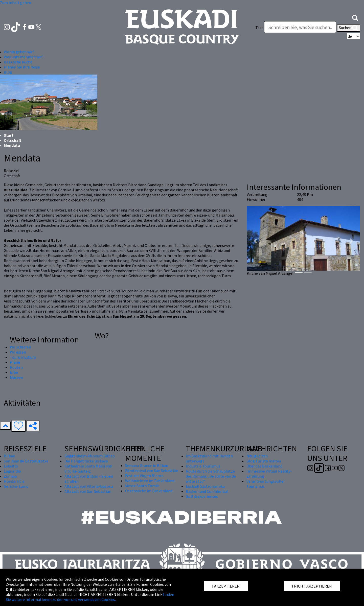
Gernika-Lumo (16, 486)
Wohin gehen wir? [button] (19, 52)
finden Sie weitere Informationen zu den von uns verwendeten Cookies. (90, 597)
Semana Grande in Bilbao (147, 465)
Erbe (14, 372)
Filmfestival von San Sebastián (152, 471)
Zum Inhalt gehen (16, 3)
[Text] (300, 27)
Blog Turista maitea (264, 461)
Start (9, 135)
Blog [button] (8, 72)
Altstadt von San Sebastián (88, 491)
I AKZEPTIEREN (226, 586)
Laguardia (12, 471)
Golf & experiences (202, 496)
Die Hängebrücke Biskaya (86, 461)
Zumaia (10, 476)
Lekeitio (11, 466)
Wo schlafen (20, 347)
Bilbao (9, 456)
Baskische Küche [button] (18, 62)
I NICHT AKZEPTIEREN (312, 586)
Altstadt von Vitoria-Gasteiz (89, 486)
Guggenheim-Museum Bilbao (90, 456)
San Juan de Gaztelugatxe (26, 461)
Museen (16, 377)
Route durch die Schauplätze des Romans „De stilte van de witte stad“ (211, 476)
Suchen (349, 28)
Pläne (15, 362)
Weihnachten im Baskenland (150, 481)
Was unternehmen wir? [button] (24, 57)
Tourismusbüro (23, 357)
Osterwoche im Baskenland (149, 491)
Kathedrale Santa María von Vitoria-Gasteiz (88, 469)
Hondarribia (14, 481)
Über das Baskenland (264, 466)
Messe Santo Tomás (142, 486)
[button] (355, 17)
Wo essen (18, 352)
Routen (16, 367)
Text (259, 28)
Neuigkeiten (257, 456)
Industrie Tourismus (203, 466)
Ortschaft (13, 140)
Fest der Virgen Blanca (144, 476)
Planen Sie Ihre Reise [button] (22, 67)
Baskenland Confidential (207, 491)
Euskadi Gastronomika (205, 486)
